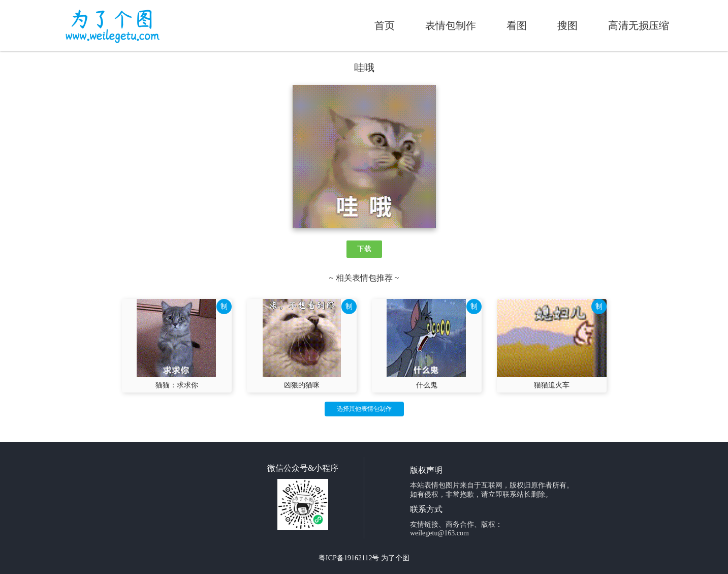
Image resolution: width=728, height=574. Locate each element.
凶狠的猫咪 (302, 385)
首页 (385, 25)
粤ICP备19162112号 (349, 558)
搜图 (567, 25)
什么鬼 (427, 385)
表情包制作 (451, 25)
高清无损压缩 (639, 25)
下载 (364, 249)
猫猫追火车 (552, 385)
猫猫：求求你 (177, 385)
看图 (517, 25)
